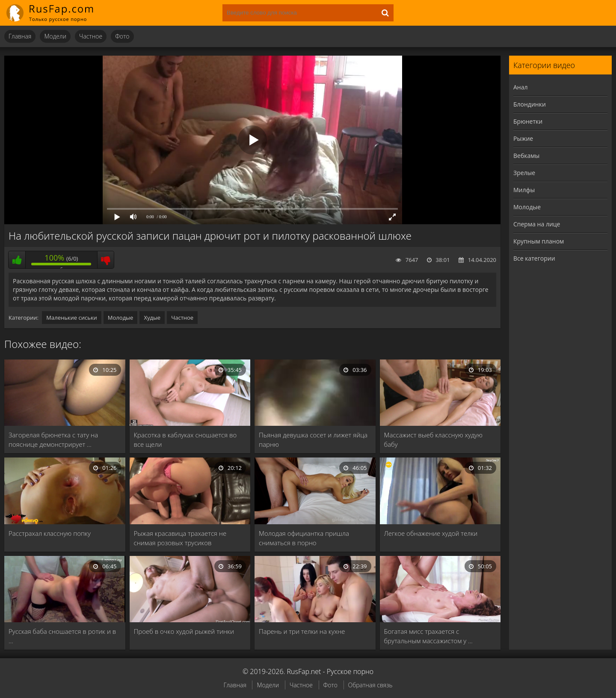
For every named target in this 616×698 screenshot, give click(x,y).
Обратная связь (370, 685)
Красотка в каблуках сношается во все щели (185, 440)
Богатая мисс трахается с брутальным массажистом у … (428, 636)
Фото (122, 36)
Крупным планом (539, 241)
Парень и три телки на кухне (302, 631)
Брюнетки (528, 121)
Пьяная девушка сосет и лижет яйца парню (313, 440)
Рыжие (523, 138)
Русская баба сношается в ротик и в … (62, 636)
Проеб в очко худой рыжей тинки (184, 631)
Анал (521, 87)
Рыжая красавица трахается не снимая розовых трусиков (180, 538)
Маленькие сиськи (72, 318)
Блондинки (530, 104)
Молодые (121, 318)
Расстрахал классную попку (50, 533)
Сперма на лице (537, 224)
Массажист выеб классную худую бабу (433, 440)
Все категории (534, 258)
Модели (55, 36)
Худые (152, 318)
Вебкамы (526, 156)
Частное (91, 36)
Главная (20, 36)
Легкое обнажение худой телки (431, 533)
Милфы (524, 190)
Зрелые (524, 173)
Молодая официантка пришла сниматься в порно (304, 538)
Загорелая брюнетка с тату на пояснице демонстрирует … (53, 440)
